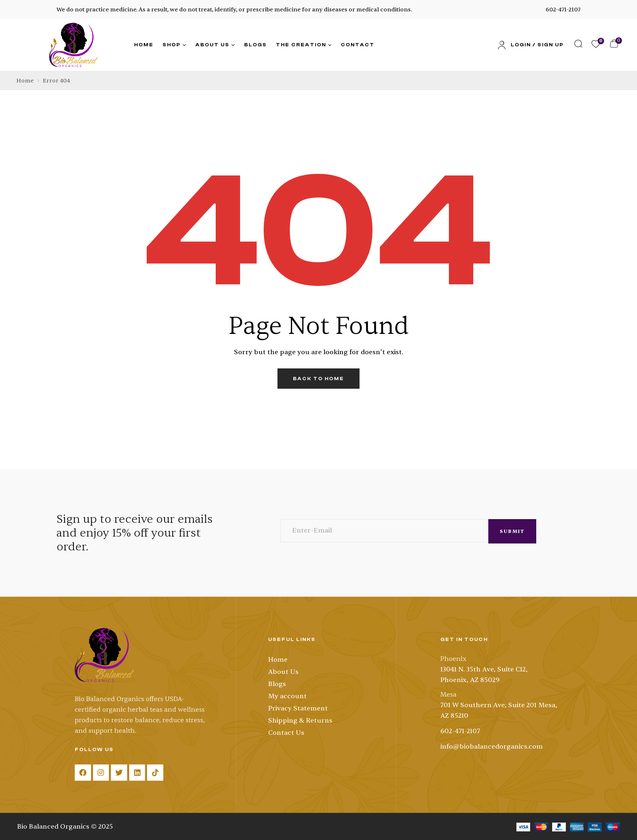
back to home (318, 379)
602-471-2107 (563, 10)
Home (25, 81)
